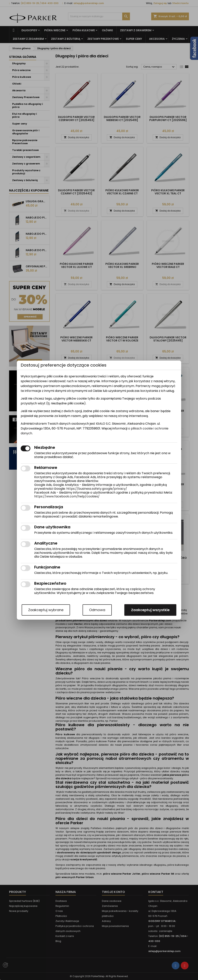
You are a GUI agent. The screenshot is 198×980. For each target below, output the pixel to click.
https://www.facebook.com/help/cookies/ (67, 496)
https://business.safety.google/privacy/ (97, 489)
